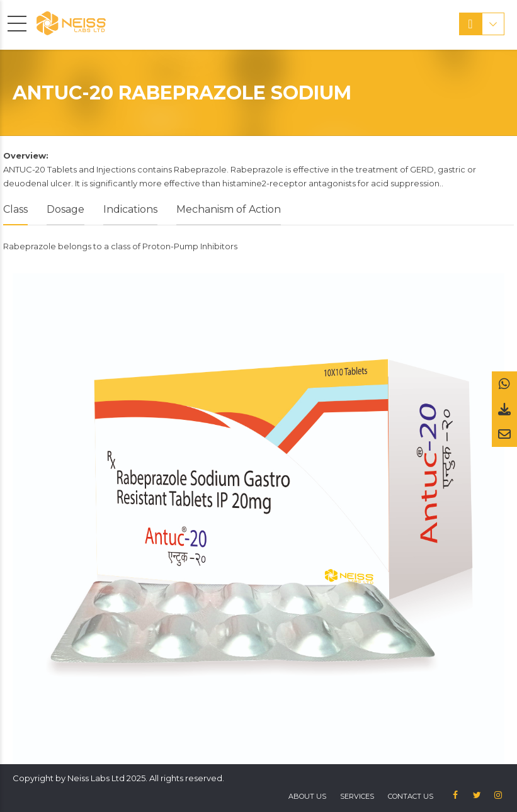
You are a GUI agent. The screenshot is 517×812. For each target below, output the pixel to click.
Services (357, 796)
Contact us (411, 796)
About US (307, 796)
